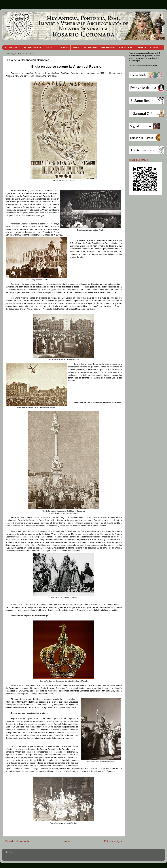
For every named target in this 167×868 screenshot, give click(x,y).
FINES (76, 47)
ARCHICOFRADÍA (32, 47)
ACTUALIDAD (12, 47)
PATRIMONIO (90, 47)
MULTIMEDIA (108, 47)
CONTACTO (156, 47)
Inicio (67, 841)
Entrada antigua (113, 841)
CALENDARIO (126, 47)
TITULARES (62, 47)
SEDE (49, 47)
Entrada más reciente (17, 841)
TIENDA (142, 47)
